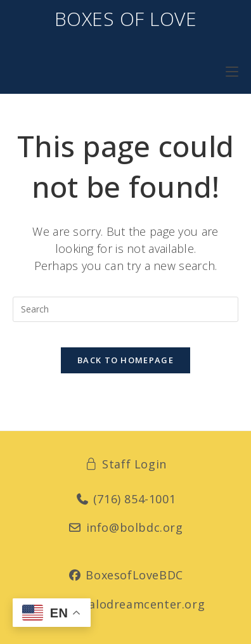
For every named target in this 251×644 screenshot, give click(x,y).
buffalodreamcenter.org (125, 604)
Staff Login (125, 464)
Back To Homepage (125, 360)
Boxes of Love (126, 19)
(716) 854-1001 (126, 499)
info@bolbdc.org (125, 527)
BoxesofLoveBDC (125, 575)
